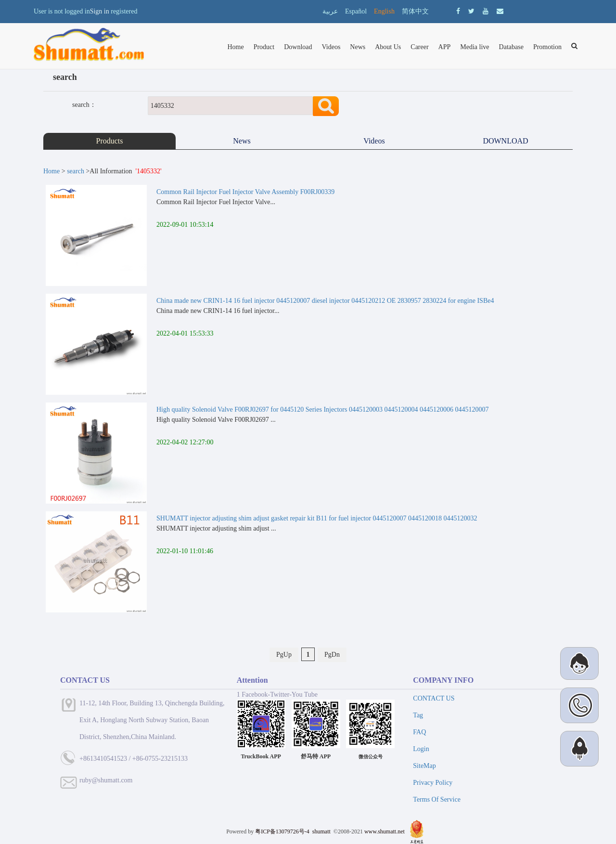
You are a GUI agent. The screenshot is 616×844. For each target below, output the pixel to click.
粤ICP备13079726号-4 (282, 831)
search (76, 171)
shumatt (322, 831)
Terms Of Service (437, 799)
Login (421, 749)
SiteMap (424, 766)
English (384, 11)
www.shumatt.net (385, 831)
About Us (388, 47)
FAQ (419, 732)
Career (419, 47)
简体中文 (415, 11)
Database (511, 47)
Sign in (100, 11)
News (358, 47)
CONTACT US (434, 698)
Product (264, 47)
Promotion (547, 47)
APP (445, 47)
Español (356, 11)
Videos (331, 47)
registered (124, 11)
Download (298, 47)
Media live (475, 47)
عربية (330, 11)
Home (235, 47)
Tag (418, 715)
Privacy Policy (433, 783)
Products (110, 141)
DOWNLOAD (506, 141)
